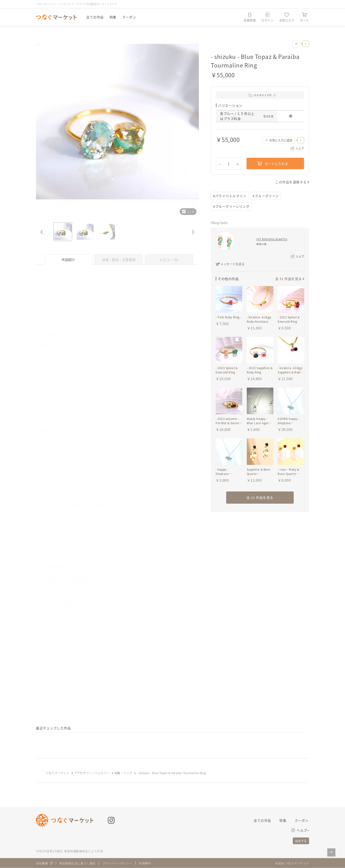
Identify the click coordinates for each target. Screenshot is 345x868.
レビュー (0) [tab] (169, 259)
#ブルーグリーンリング (231, 207)
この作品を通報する (291, 182)
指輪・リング (123, 773)
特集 (113, 17)
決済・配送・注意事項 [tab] (119, 259)
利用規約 (145, 863)
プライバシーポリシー (117, 863)
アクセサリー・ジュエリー (92, 773)
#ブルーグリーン (266, 196)
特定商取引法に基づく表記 (78, 863)
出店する (301, 841)
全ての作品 (95, 17)
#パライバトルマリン (230, 196)
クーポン (129, 17)
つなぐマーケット (57, 773)
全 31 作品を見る (288, 279)
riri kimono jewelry (272, 239)
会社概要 (42, 863)
